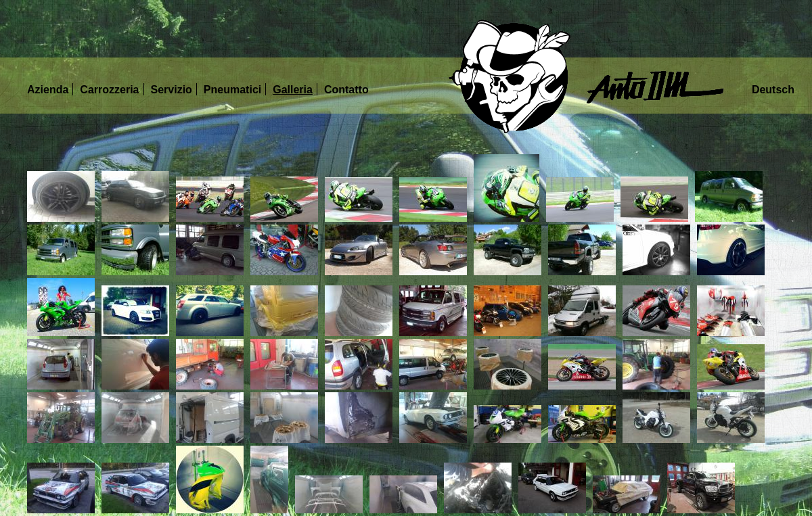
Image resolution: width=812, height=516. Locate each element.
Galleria (293, 90)
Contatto (346, 90)
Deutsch (773, 90)
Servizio (172, 90)
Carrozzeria (109, 90)
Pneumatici (232, 90)
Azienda (48, 90)
